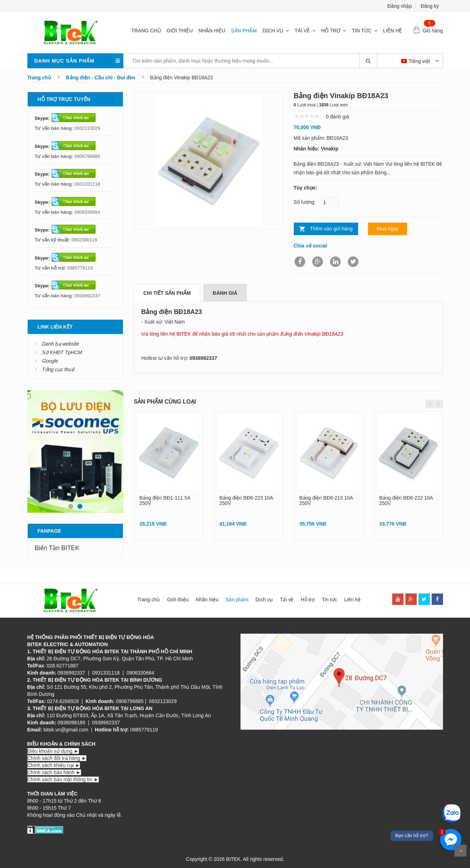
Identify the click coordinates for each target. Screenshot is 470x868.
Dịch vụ (273, 31)
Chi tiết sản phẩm (167, 293)
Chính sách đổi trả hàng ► (57, 758)
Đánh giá (225, 293)
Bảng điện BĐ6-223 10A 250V (246, 500)
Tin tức (362, 31)
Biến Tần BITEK (57, 548)
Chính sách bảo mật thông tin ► (63, 779)
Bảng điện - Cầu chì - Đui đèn (101, 78)
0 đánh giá (337, 117)
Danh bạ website (61, 344)
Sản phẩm (244, 31)
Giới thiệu (180, 31)
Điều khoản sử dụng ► (53, 751)
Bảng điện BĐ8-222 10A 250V (406, 500)
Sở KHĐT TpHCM (62, 352)
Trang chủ (146, 31)
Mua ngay (387, 229)
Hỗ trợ (331, 31)
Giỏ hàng (433, 31)
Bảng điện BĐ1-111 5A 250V (165, 500)
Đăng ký (430, 6)
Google (50, 361)
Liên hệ (392, 31)
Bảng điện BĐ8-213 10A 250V (326, 500)
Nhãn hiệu (212, 31)
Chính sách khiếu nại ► (54, 765)
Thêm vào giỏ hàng (331, 229)
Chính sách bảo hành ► (54, 772)
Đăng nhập (400, 6)
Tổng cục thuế (58, 369)
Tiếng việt (416, 61)
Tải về (302, 31)
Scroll (460, 851)
